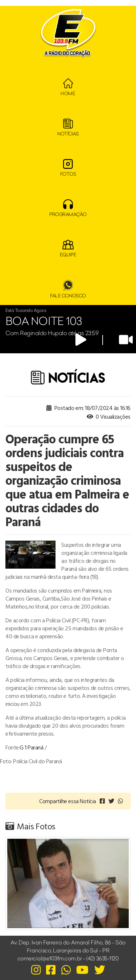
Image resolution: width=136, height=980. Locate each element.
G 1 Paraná (31, 747)
